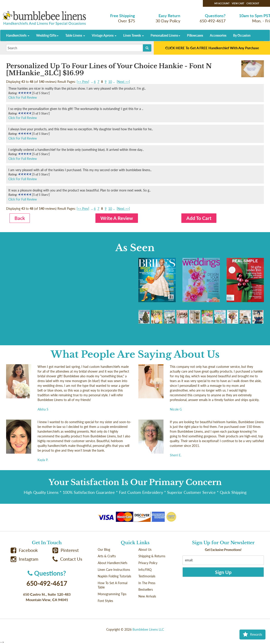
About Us (145, 549)
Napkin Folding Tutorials (114, 576)
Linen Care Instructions (114, 570)
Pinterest (66, 550)
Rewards (252, 635)
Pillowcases (195, 35)
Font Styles (105, 601)
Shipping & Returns (152, 556)
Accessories (218, 35)
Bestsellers (146, 589)
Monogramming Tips (112, 594)
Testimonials (147, 576)
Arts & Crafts (107, 556)
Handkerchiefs (18, 35)
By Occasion (242, 35)
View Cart (238, 3)
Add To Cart (199, 218)
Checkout (253, 3)
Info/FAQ (145, 570)
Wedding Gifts (47, 35)
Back (20, 218)
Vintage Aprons (104, 35)
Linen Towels (134, 35)
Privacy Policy (148, 563)
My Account (222, 3)
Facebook (24, 550)
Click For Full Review (23, 97)
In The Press (147, 583)
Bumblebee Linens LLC (148, 629)
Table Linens (75, 35)
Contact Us (67, 559)
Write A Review (117, 218)
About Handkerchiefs (112, 563)
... (92, 82)
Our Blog (104, 549)
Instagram (24, 559)
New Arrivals (147, 596)
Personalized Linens (165, 35)
